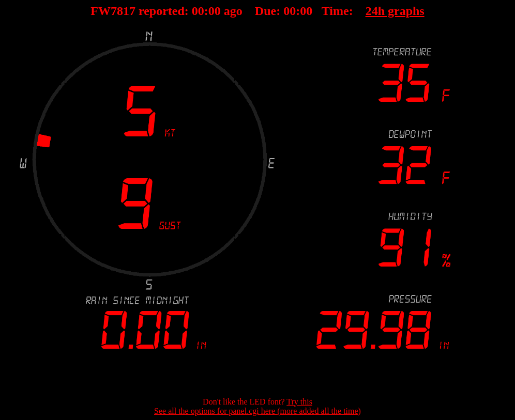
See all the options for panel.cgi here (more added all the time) (257, 411)
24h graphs (395, 11)
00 (198, 11)
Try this (299, 402)
